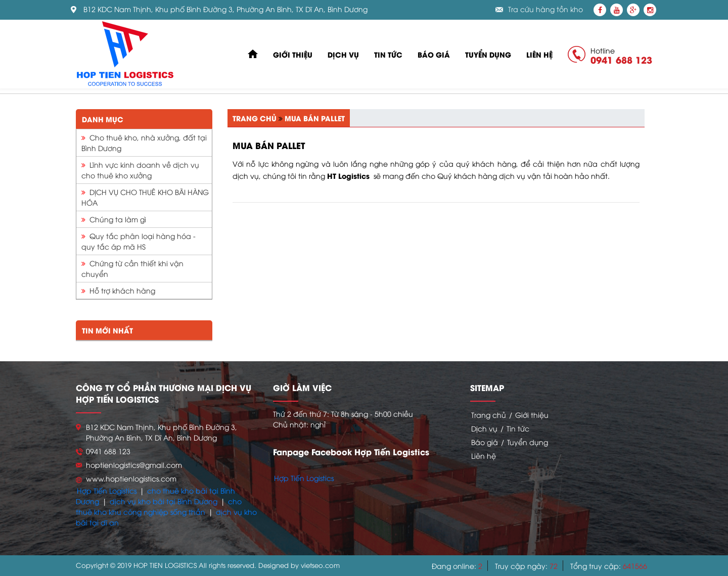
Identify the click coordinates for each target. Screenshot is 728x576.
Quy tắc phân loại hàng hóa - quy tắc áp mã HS (139, 241)
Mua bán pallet (315, 118)
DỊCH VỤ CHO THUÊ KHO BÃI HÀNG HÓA (145, 197)
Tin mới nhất (107, 330)
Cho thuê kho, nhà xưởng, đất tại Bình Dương (144, 142)
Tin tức (388, 54)
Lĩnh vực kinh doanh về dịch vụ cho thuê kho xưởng (140, 170)
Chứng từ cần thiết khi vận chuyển (132, 268)
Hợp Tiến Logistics (107, 490)
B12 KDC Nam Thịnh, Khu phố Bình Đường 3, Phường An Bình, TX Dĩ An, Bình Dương (225, 9)
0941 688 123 (621, 59)
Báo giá (434, 54)
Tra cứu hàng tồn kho (545, 9)
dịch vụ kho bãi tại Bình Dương (164, 501)
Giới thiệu (293, 54)
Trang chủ (255, 118)
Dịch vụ (343, 54)
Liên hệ (539, 54)
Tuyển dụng (488, 54)
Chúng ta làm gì (114, 219)
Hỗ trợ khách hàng (118, 290)
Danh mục (103, 119)
